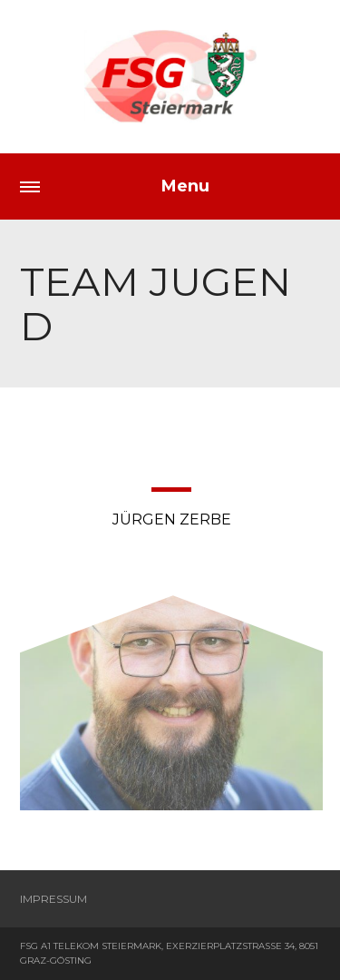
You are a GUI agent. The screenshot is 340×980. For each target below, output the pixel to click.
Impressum (53, 899)
